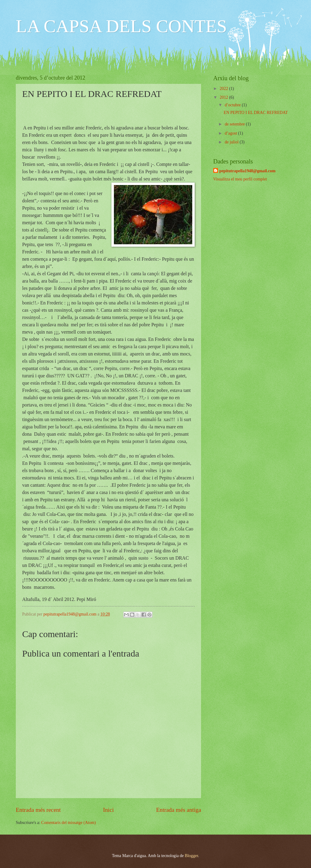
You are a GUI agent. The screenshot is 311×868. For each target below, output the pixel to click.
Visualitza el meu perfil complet (240, 179)
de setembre (235, 124)
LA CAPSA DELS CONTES (121, 26)
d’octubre (233, 105)
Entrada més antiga (179, 810)
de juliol (232, 142)
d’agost (231, 133)
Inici (108, 810)
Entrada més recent (38, 810)
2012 (224, 97)
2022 (224, 89)
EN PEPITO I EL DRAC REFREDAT (256, 113)
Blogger (191, 856)
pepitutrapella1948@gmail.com (247, 171)
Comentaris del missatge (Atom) (69, 823)
